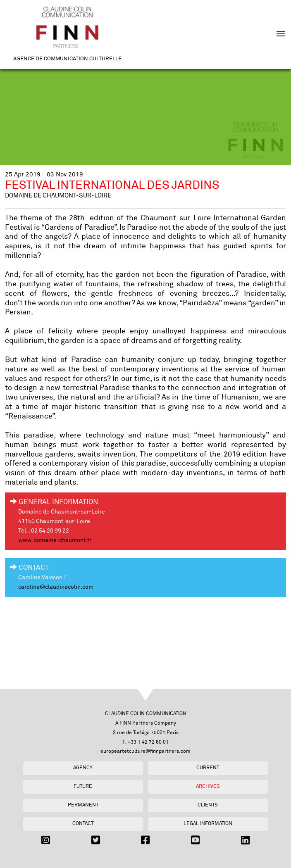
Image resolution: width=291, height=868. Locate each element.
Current (208, 768)
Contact (83, 824)
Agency (83, 768)
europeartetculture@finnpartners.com (145, 751)
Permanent (83, 805)
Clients (208, 805)
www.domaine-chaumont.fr (55, 540)
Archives (208, 786)
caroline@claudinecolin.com (56, 587)
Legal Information (208, 824)
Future (83, 786)
